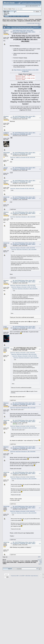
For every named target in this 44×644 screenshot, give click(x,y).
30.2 (8, 13)
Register (23, 16)
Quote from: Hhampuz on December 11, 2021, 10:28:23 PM (23, 353)
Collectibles (31, 19)
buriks (5, 327)
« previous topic (31, 23)
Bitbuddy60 (7, 153)
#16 (40, 474)
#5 (40, 169)
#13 (40, 404)
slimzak (5, 168)
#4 (40, 154)
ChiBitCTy (6, 133)
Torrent (5, 14)
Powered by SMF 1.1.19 (16, 576)
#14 (40, 422)
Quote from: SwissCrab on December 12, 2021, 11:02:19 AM (23, 408)
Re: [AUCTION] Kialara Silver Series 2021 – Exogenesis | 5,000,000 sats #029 (24, 117)
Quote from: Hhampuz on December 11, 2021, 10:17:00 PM (23, 248)
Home (7, 16)
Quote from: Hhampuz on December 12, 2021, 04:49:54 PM (23, 477)
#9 (40, 244)
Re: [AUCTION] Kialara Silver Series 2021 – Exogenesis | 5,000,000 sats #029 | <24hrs (24, 198)
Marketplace (20, 19)
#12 (40, 349)
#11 (40, 328)
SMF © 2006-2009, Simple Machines (30, 576)
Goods (26, 19)
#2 (40, 118)
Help (11, 16)
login (16, 9)
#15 (40, 448)
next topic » (38, 23)
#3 (40, 134)
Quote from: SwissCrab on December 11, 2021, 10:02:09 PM (23, 217)
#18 (40, 544)
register (21, 9)
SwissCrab (6, 197)
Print (39, 25)
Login (18, 16)
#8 (40, 214)
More (27, 16)
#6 (40, 182)
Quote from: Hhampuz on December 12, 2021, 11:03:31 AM (23, 426)
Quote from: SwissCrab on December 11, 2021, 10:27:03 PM (23, 285)
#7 (40, 198)
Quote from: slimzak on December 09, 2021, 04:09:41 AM (22, 189)
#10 (40, 282)
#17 (40, 508)
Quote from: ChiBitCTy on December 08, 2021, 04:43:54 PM (23, 157)
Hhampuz (6, 31)
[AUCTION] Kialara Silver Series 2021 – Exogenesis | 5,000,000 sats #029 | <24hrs (22, 20)
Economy (13, 19)
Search (14, 16)
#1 (40, 32)
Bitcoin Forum (6, 19)
